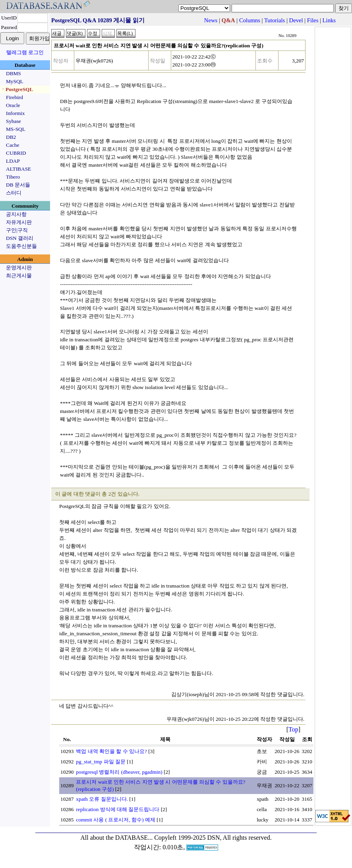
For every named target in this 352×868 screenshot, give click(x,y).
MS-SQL (16, 129)
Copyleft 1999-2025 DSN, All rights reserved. (213, 838)
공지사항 (16, 214)
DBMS (14, 73)
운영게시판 (19, 268)
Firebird (15, 97)
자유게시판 (19, 222)
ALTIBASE (18, 169)
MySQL (15, 81)
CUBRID (16, 153)
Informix (15, 113)
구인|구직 (17, 230)
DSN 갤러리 (20, 238)
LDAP (13, 161)
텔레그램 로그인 (25, 52)
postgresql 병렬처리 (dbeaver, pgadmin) (119, 772)
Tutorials (275, 20)
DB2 (11, 137)
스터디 (14, 193)
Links (329, 20)
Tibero (13, 177)
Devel (296, 20)
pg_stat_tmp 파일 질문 (101, 762)
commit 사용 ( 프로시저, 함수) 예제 (116, 820)
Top (293, 729)
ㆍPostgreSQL (17, 89)
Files (313, 20)
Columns (250, 20)
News (211, 20)
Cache (13, 145)
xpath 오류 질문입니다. (102, 799)
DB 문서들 (18, 185)
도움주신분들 (21, 246)
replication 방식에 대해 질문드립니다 (118, 809)
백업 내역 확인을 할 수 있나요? (111, 751)
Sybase (14, 121)
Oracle (13, 105)
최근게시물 (19, 275)
